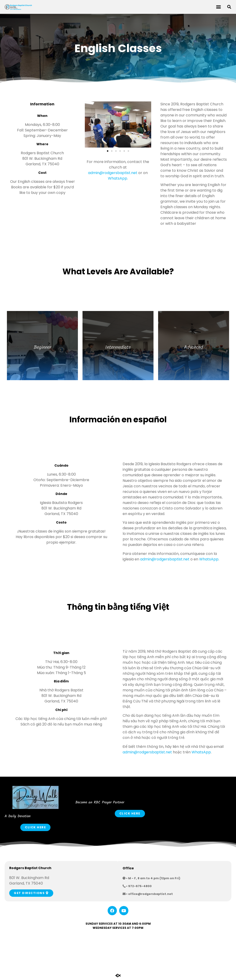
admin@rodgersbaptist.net (113, 173)
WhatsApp (118, 178)
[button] (218, 7)
